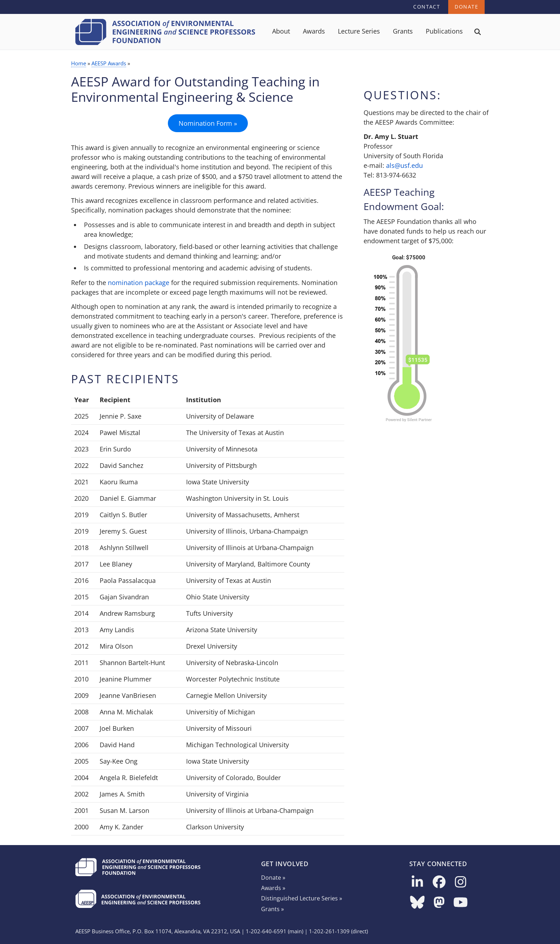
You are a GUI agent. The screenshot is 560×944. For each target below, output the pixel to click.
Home (79, 63)
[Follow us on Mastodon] (439, 903)
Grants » (272, 909)
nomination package (139, 283)
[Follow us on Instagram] (461, 882)
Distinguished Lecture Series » (302, 898)
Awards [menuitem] (314, 31)
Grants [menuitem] (403, 31)
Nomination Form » (208, 123)
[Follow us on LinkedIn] (417, 882)
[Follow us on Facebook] (439, 882)
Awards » (273, 888)
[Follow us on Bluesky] (417, 903)
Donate (466, 7)
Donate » (273, 878)
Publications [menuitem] (444, 31)
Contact (427, 7)
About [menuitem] (281, 31)
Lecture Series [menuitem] (359, 31)
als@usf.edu (404, 165)
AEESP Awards (109, 63)
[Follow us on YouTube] (461, 903)
